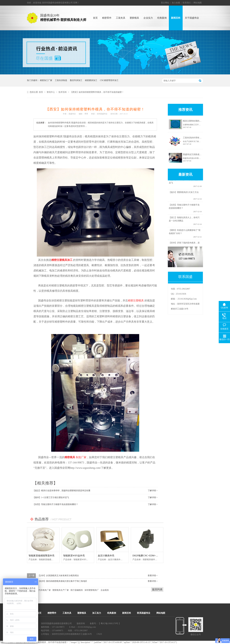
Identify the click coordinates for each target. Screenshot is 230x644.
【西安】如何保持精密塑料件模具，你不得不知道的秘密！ (97, 92)
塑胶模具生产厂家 (61, 590)
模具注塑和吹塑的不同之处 (195, 121)
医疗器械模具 (77, 590)
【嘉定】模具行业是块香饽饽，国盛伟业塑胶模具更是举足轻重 (62, 491)
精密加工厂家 (46, 80)
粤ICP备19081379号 (109, 623)
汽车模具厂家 (45, 590)
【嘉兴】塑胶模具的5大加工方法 (184, 193)
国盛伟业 (72, 114)
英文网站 (165, 3)
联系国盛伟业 (144, 613)
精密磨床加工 (91, 80)
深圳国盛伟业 (102, 114)
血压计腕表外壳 (106, 556)
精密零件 (52, 613)
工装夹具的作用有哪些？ (194, 138)
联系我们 (187, 3)
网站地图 (198, 3)
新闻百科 (127, 613)
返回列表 (157, 589)
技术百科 (63, 92)
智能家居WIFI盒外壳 (74, 556)
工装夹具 (67, 613)
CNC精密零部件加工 (109, 80)
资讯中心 (51, 92)
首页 (41, 92)
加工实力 (97, 613)
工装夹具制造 (61, 80)
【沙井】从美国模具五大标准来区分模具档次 (58, 576)
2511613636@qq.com (187, 299)
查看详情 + (153, 576)
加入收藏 (176, 3)
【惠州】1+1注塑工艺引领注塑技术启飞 (51, 497)
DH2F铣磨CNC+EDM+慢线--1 (148, 556)
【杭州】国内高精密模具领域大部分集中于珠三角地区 (62, 581)
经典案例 (112, 613)
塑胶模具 (82, 613)
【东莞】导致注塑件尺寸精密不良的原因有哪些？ (55, 504)
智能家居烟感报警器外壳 (42, 556)
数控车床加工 (76, 80)
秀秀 (86, 114)
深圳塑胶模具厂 (92, 590)
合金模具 (105, 590)
